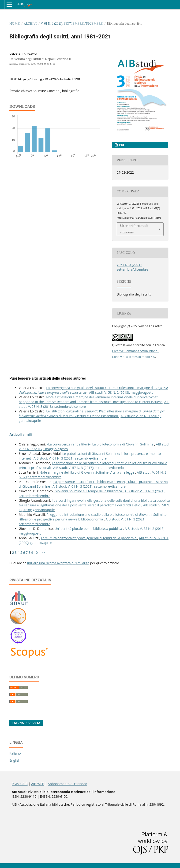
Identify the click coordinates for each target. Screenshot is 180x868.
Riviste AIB (20, 784)
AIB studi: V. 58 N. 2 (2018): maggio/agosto (121, 392)
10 (36, 552)
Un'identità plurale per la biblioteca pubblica (89, 529)
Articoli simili (21, 435)
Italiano (15, 753)
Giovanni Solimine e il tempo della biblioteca (89, 491)
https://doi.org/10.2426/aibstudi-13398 (49, 79)
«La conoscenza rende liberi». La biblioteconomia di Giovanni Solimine (100, 444)
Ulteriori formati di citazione (134, 229)
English (15, 760)
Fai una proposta (26, 723)
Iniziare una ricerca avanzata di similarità (58, 563)
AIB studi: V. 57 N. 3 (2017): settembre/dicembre (90, 468)
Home (15, 24)
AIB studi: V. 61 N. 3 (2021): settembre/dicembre (70, 458)
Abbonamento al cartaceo (67, 784)
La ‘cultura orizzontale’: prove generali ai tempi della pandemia (89, 538)
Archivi (30, 24)
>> (43, 552)
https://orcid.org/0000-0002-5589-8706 (32, 64)
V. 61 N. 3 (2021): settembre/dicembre (72, 24)
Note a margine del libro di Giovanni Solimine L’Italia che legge (87, 472)
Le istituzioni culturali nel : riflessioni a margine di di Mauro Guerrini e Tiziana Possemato (92, 413)
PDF (122, 145)
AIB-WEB (38, 784)
